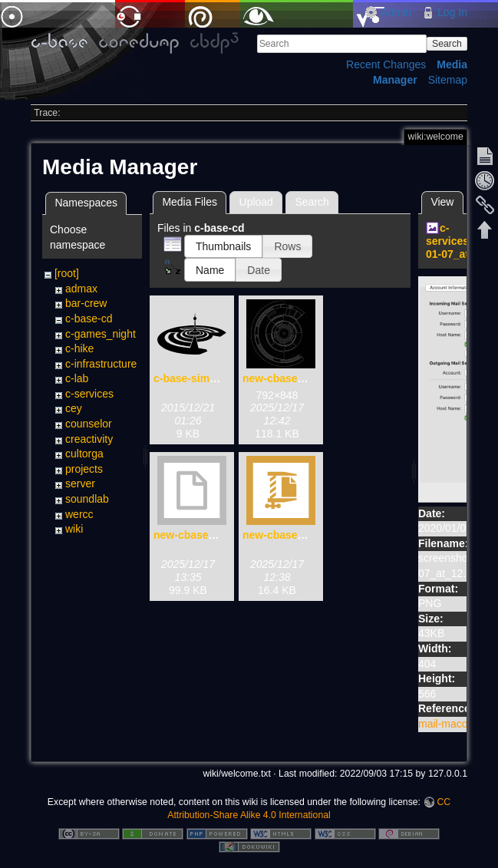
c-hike (79, 348)
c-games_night (101, 334)
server (80, 484)
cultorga (84, 454)
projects (84, 469)
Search (447, 44)
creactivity (89, 439)
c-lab (77, 378)
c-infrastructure (101, 364)
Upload (256, 202)
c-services (89, 394)
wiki (74, 529)
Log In (452, 12)
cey (74, 408)
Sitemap (448, 80)
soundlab (87, 499)
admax (81, 289)
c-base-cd (89, 318)
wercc (79, 514)
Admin (396, 12)
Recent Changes (386, 64)
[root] (67, 273)
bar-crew (86, 303)
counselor (89, 424)
